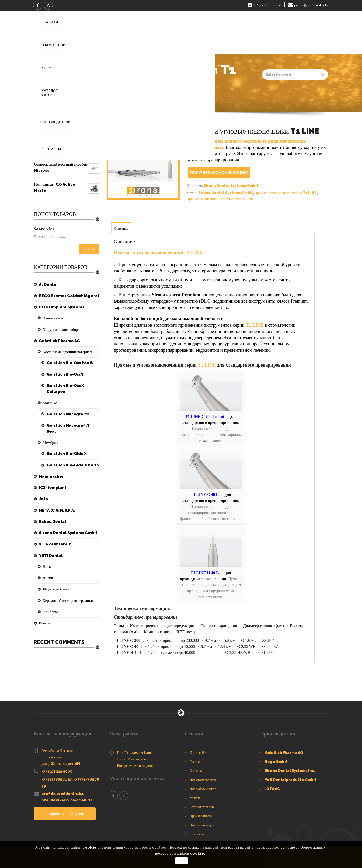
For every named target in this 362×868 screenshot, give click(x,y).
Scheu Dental (52, 516)
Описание (122, 228)
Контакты (197, 834)
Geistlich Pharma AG (58, 341)
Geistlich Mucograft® (67, 414)
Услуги (195, 798)
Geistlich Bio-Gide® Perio (71, 459)
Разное (44, 617)
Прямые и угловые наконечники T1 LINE (286, 193)
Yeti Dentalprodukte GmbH (291, 780)
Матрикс (49, 403)
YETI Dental (50, 550)
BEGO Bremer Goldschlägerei (67, 296)
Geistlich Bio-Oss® (64, 374)
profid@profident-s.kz (62, 794)
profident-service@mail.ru (67, 800)
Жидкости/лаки (55, 583)
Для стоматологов (203, 780)
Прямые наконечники (203, 199)
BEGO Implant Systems (60, 307)
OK (182, 861)
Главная (58, 105)
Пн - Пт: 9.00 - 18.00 (134, 753)
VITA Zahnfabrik (54, 538)
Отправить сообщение (66, 814)
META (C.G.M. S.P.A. (56, 504)
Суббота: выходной (131, 759)
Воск (47, 561)
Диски (48, 572)
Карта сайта (198, 753)
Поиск (89, 249)
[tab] (122, 228)
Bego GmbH (276, 762)
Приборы (50, 606)
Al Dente (47, 285)
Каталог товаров (202, 807)
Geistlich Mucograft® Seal (72, 425)
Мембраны (51, 437)
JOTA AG (272, 789)
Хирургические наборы (60, 330)
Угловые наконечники (236, 199)
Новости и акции (202, 825)
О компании (198, 771)
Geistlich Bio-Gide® (65, 448)
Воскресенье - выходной (135, 766)
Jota (43, 493)
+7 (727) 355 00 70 (57, 771)
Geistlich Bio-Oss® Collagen (64, 389)
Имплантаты (52, 318)
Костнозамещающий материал (65, 352)
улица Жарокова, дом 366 (61, 764)
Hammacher (51, 470)
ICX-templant (52, 482)
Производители (201, 816)
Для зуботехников (203, 789)
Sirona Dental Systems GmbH (96, 105)
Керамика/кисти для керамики (66, 595)
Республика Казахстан (58, 751)
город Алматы (52, 757)
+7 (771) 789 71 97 (57, 779)
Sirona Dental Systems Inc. (290, 771)
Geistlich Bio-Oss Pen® (68, 363)
